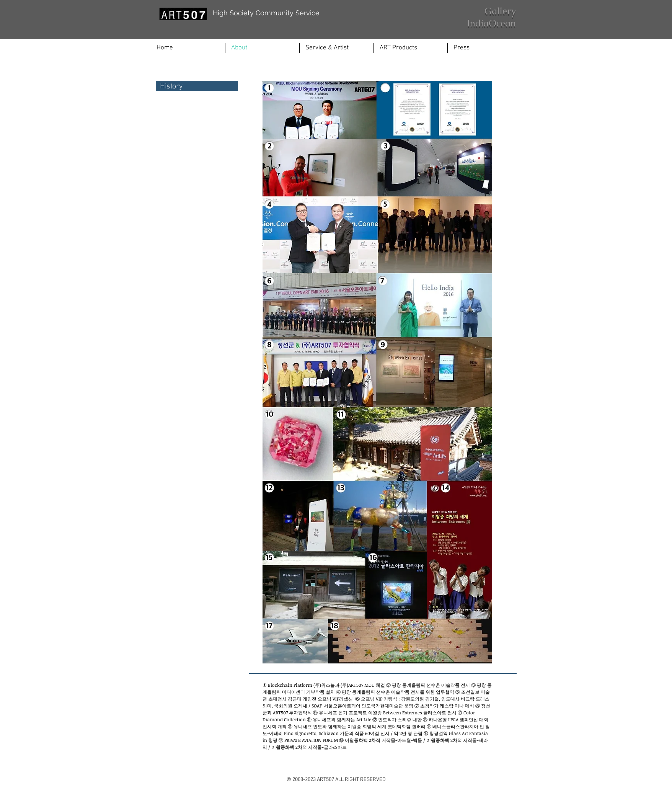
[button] (337, 48)
